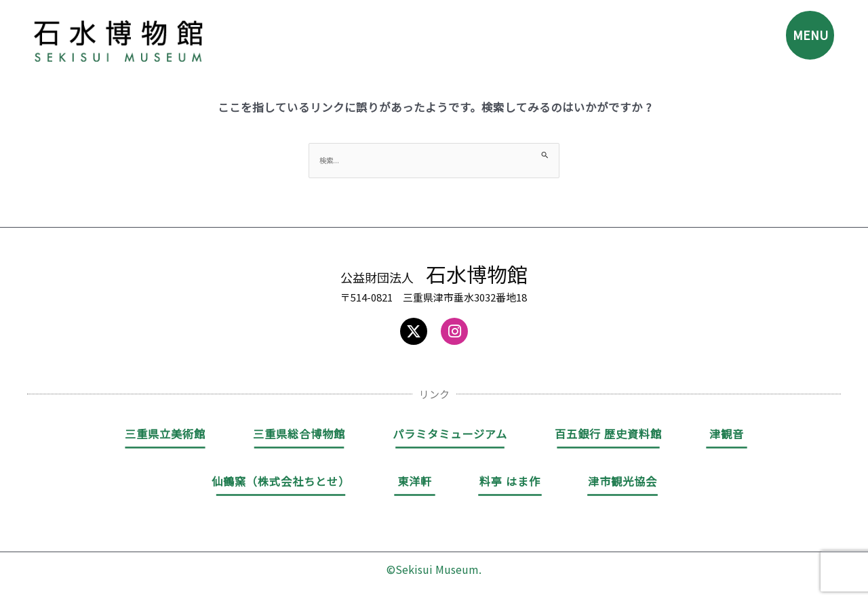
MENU (805, 40)
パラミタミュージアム (450, 435)
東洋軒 (415, 482)
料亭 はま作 (510, 482)
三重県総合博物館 (299, 435)
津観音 (727, 435)
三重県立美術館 (165, 435)
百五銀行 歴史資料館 (608, 435)
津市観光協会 (623, 482)
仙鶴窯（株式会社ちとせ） (281, 482)
